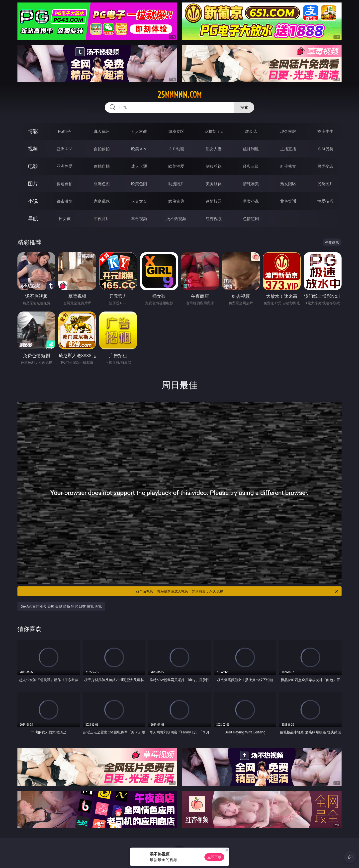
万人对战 (139, 131)
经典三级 (251, 166)
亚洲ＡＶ (65, 149)
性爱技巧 (325, 201)
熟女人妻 (214, 149)
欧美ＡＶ (139, 149)
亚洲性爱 (65, 166)
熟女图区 (288, 184)
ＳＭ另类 (325, 149)
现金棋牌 (288, 131)
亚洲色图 (102, 184)
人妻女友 (139, 201)
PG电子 (64, 131)
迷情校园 (214, 201)
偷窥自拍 (65, 184)
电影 (33, 166)
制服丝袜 (214, 166)
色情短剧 (251, 219)
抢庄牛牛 (325, 131)
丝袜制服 (251, 149)
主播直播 (288, 149)
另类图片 (325, 184)
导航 (33, 218)
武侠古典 (176, 201)
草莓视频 (139, 219)
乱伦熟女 (288, 166)
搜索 (244, 107)
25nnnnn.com (180, 95)
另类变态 (325, 166)
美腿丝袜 (214, 184)
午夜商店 (102, 219)
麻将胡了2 (214, 131)
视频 (33, 149)
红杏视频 (214, 219)
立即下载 (214, 857)
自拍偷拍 (102, 149)
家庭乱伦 (102, 201)
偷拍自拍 (102, 166)
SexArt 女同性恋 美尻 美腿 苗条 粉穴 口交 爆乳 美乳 (61, 606)
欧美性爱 (176, 166)
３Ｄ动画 (176, 149)
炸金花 (251, 131)
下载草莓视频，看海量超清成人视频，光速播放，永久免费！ (236, 591)
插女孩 (65, 219)
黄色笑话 (288, 201)
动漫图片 (176, 184)
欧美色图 (139, 184)
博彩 (33, 131)
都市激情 (65, 201)
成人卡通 (139, 166)
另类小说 (251, 201)
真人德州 (102, 131)
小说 (33, 201)
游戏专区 (176, 131)
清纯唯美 (251, 184)
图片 (33, 184)
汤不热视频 (176, 219)
